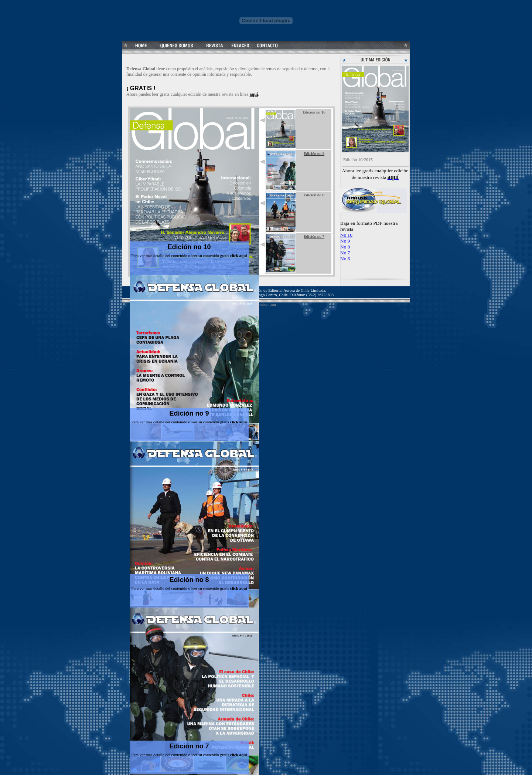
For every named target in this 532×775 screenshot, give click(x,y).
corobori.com (266, 304)
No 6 (345, 259)
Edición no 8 (189, 580)
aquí (254, 94)
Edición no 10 (189, 247)
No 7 (345, 253)
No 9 (345, 241)
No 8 (345, 247)
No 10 (346, 235)
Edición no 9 (189, 413)
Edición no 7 (189, 746)
